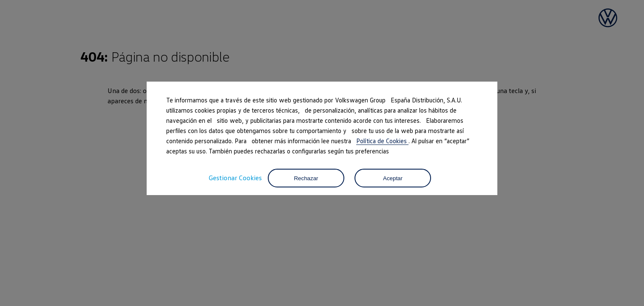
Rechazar (306, 178)
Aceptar (393, 178)
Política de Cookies (382, 141)
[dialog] (322, 153)
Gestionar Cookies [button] (235, 178)
